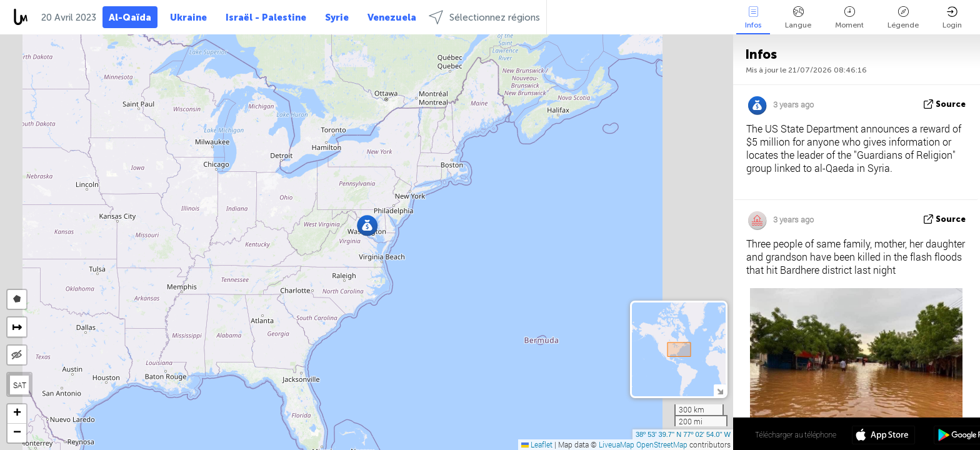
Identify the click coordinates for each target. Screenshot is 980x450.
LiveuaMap (617, 444)
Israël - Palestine (266, 17)
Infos (753, 18)
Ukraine (188, 17)
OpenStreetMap (662, 444)
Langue (798, 18)
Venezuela (392, 17)
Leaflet (537, 444)
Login (952, 18)
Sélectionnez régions (484, 17)
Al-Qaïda (130, 17)
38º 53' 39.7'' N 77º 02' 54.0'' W (683, 434)
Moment (849, 18)
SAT (20, 385)
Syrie (337, 17)
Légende (903, 18)
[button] (367, 225)
